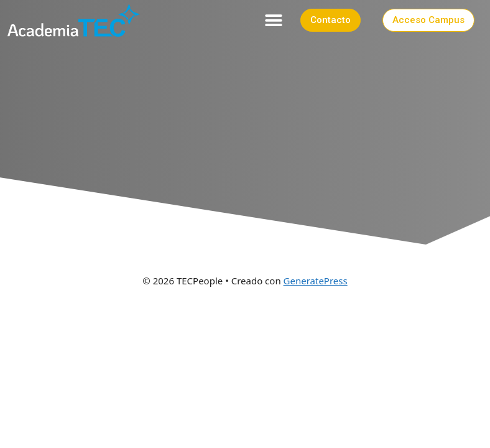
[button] (274, 20)
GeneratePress (316, 281)
